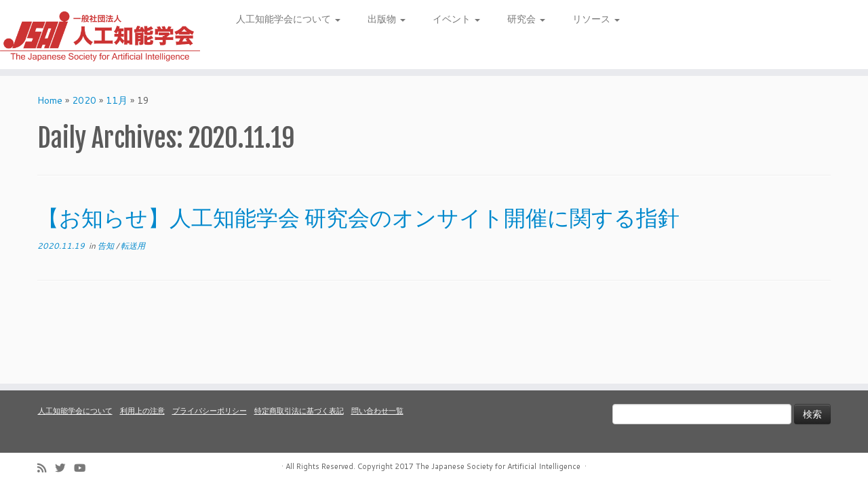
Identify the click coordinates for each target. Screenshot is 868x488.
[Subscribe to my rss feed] (46, 468)
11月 (117, 100)
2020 (84, 100)
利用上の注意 (142, 411)
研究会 (526, 19)
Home (50, 100)
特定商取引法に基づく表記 (299, 411)
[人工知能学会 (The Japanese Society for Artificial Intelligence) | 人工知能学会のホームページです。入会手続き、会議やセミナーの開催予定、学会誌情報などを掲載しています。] (100, 35)
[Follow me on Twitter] (64, 468)
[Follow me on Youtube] (84, 468)
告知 (107, 246)
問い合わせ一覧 (377, 411)
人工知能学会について (288, 19)
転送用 (133, 246)
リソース (596, 19)
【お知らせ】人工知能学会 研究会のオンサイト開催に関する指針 (358, 218)
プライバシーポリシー (210, 411)
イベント (456, 19)
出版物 (387, 19)
